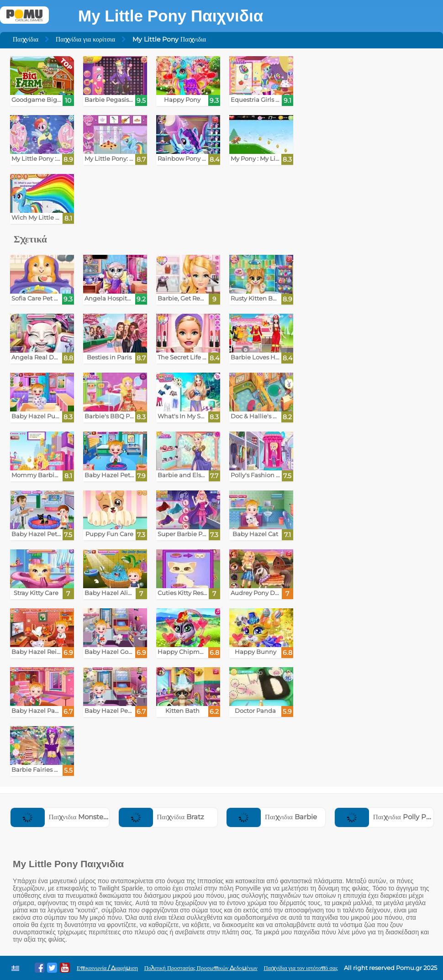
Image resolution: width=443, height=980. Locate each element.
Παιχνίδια (26, 39)
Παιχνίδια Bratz (161, 817)
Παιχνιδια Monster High (67, 817)
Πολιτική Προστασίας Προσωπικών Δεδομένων (201, 968)
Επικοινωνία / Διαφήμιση (107, 968)
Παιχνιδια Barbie (272, 817)
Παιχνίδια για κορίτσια (85, 39)
